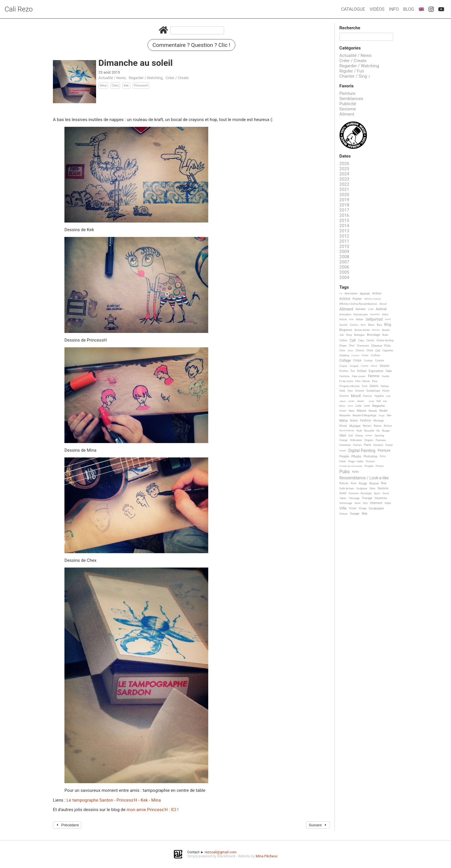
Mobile (354, 421)
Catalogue (353, 9)
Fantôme (344, 376)
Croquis (354, 366)
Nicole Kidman (347, 431)
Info (394, 9)
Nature (378, 426)
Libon (350, 406)
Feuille (385, 376)
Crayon (343, 366)
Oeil (350, 436)
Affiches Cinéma (372, 299)
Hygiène (379, 396)
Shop (349, 335)
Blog (409, 9)
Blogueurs (346, 330)
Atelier (360, 319)
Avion (388, 319)
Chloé (370, 350)
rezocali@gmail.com (221, 852)
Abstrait (365, 294)
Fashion (366, 421)
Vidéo (388, 503)
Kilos (342, 406)
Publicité (348, 104)
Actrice (345, 299)
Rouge (363, 483)
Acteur (377, 294)
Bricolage (373, 335)
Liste (358, 406)
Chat (352, 346)
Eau (353, 371)
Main (352, 411)
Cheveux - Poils (381, 346)
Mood (356, 396)
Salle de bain (347, 488)
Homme (344, 396)
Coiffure (375, 355)
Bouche (376, 330)
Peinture (347, 93)
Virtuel (353, 508)
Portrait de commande (351, 466)
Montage (379, 421)
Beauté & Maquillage (364, 415)
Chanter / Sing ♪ (355, 76)
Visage (363, 508)
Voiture (344, 514)
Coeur (365, 355)
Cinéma (344, 356)
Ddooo (374, 366)
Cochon (355, 356)
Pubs (345, 472)
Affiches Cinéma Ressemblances (358, 304)
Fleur (375, 381)
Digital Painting (362, 451)
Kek (126, 86)
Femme (374, 376)
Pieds (343, 461)
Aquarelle (375, 314)
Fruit (364, 386)
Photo (356, 457)
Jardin (351, 401)
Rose (353, 483)
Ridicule (344, 483)
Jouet (371, 401)
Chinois (360, 350)
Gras (350, 391)
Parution (378, 445)
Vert (365, 503)
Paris (367, 445)
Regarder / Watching (146, 78)
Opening (379, 436)
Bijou (363, 325)
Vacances (381, 498)
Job (342, 335)
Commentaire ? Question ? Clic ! (191, 45)
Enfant (362, 371)
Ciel (378, 351)
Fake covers (359, 376)
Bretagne (360, 335)
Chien (350, 351)
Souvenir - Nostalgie (360, 493)
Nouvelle (369, 431)
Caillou (343, 340)
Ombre (369, 435)
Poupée (369, 466)
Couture (380, 361)
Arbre (385, 315)
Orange (344, 440)
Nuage (386, 431)
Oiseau (359, 436)
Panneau (381, 440)
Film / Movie (362, 381)
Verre (357, 503)
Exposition (376, 371)
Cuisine (365, 366)
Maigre (343, 411)
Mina (103, 86)
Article (343, 319)
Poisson (370, 461)
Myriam (367, 426)
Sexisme (348, 109)
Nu (378, 431)
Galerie (374, 386)
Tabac (343, 498)
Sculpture (362, 488)
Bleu (379, 325)
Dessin (384, 366)
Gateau (385, 386)
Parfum (358, 445)
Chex (115, 86)
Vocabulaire (376, 508)
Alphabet (361, 309)
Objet (343, 435)
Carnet (370, 340)
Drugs (382, 416)
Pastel (389, 445)
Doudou (344, 371)
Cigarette (388, 350)
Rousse (374, 483)
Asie (351, 319)
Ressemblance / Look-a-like (364, 478)
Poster (357, 299)
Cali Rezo (19, 9)
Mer (389, 415)
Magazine (378, 406)
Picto (383, 456)
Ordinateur (356, 440)
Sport (377, 493)
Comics (354, 325)
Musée (343, 426)
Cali (353, 340)
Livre (367, 406)
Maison (361, 411)
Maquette (345, 415)
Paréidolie (345, 445)
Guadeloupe (373, 391)
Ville (343, 508)
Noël (359, 431)
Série (372, 488)
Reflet (355, 472)
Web (364, 514)
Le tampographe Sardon (90, 800)
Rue (384, 483)
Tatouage (354, 498)
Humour (367, 396)
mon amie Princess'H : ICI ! (152, 810)
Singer (343, 346)
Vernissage (346, 503)
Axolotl (343, 325)
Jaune (360, 401)
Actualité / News (112, 78)
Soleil (343, 493)
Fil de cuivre (346, 381)
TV (341, 294)
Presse (380, 466)
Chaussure (363, 346)
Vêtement (376, 503)
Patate (343, 451)
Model (383, 411)
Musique (355, 426)
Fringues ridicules (350, 386)
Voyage (355, 514)
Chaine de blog (385, 340)
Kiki (385, 401)
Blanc (371, 325)
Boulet (386, 330)
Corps (357, 361)
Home (386, 391)
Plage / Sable (356, 461)
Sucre (386, 493)
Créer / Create (177, 78)
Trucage (367, 498)
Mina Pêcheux (267, 856)
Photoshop (370, 456)
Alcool (383, 304)
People (344, 457)
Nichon (388, 426)
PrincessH (141, 86)
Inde (388, 396)
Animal (381, 309)
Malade (373, 411)
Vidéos (377, 9)
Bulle (385, 335)
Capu (361, 340)
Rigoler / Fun (352, 71)
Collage (345, 361)
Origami (369, 440)
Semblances (351, 99)
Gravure (360, 391)
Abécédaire (351, 294)
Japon (343, 401)
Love (371, 309)
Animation (345, 315)
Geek (342, 391)
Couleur (368, 361)
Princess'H (127, 800)
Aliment (347, 114)
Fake (389, 371)
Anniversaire (361, 315)
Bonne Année (362, 330)
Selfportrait (374, 320)
